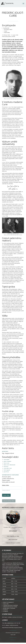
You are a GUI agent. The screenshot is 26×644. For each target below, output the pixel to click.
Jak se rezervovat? (13, 539)
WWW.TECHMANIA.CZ (8, 602)
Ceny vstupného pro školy (13, 536)
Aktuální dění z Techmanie (9, 608)
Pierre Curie (6, 463)
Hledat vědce (6, 485)
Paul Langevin (7, 470)
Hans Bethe (6, 460)
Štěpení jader (6, 480)
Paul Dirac (6, 466)
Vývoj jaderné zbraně (8, 482)
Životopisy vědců (8, 29)
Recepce (13, 525)
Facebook (5, 610)
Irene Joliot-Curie (8, 468)
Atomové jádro (6, 477)
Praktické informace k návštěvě (13, 543)
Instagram (6, 611)
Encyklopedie (6, 28)
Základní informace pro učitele (10, 607)
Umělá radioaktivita (8, 479)
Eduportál (7, 4)
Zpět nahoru (13, 640)
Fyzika (6, 31)
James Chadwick (7, 461)
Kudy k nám (6, 604)
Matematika (7, 32)
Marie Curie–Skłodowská (9, 465)
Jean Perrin (6, 472)
